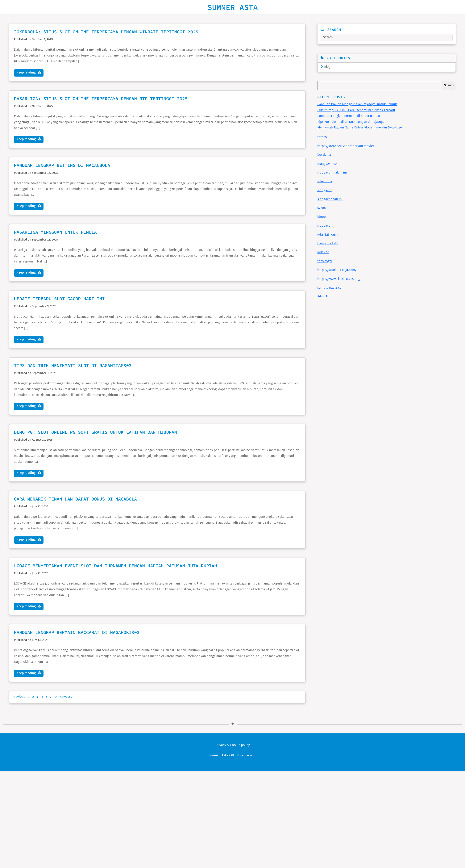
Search (449, 86)
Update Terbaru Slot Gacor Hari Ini (59, 299)
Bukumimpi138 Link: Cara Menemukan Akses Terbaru (356, 110)
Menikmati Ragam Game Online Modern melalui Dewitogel (360, 128)
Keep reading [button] (29, 73)
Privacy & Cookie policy (233, 745)
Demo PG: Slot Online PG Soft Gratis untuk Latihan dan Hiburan (95, 432)
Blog (326, 67)
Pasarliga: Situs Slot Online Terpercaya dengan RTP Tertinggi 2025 (101, 99)
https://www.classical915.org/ (339, 279)
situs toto (325, 182)
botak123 (324, 155)
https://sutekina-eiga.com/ (337, 270)
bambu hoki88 (328, 244)
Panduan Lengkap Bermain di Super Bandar (349, 116)
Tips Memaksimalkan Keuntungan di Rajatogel (351, 122)
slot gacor (324, 191)
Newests (66, 697)
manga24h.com (328, 164)
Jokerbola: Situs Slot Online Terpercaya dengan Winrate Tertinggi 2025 (106, 32)
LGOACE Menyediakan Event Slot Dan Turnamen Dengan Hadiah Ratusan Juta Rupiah (115, 566)
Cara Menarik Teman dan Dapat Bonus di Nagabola (75, 499)
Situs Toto (325, 297)
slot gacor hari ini (330, 199)
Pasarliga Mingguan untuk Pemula (55, 232)
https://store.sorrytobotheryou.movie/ (346, 146)
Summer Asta (233, 7)
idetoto (323, 217)
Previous (19, 697)
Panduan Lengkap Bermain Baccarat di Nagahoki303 (77, 632)
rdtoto (322, 137)
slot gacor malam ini (332, 173)
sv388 (322, 208)
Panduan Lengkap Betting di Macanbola (62, 165)
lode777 (323, 252)
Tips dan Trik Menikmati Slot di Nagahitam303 (73, 365)
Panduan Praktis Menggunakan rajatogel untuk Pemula (357, 105)
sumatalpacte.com (331, 288)
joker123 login (328, 235)
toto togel (325, 261)
